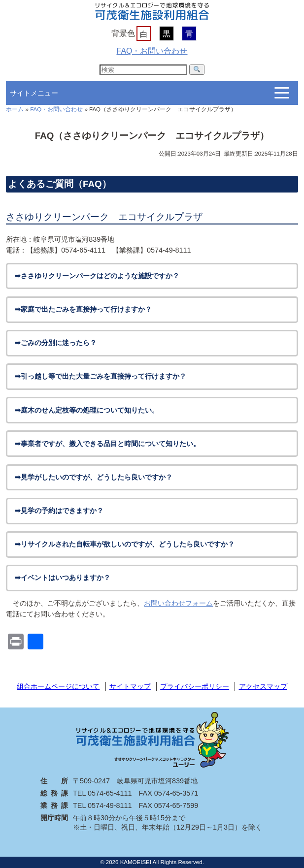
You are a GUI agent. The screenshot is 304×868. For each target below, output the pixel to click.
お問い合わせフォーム (178, 603)
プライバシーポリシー (195, 686)
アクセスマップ (263, 686)
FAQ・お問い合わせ (152, 51)
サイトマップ (130, 686)
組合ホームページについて (58, 686)
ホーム (15, 109)
